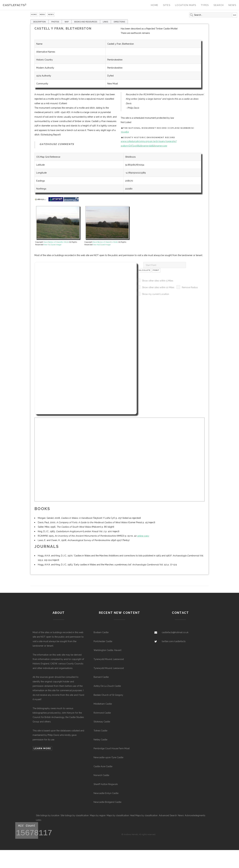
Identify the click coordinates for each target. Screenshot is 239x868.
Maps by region (98, 815)
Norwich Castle (101, 775)
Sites (167, 5)
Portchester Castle (103, 641)
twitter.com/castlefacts (174, 641)
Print (156, 270)
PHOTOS (55, 22)
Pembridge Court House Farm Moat (112, 748)
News (232, 5)
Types (205, 5)
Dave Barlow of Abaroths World (56, 242)
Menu (43, 14)
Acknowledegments (195, 815)
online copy (143, 536)
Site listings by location (48, 815)
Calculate (144, 270)
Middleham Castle (103, 704)
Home (155, 5)
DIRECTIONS (119, 22)
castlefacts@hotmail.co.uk (175, 632)
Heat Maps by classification (144, 815)
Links (39, 820)
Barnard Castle (101, 677)
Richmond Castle (102, 713)
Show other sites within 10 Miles (158, 287)
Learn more (42, 748)
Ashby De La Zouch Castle (107, 686)
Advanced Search (168, 815)
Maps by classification (118, 815)
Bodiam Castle (101, 632)
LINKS (106, 22)
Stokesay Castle (102, 722)
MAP (67, 22)
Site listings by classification (75, 815)
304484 (125, 132)
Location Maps (186, 5)
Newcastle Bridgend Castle (107, 802)
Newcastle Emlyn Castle (106, 793)
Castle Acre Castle (103, 766)
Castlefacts (15, 5)
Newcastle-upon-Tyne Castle (108, 757)
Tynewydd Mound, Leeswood (109, 659)
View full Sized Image (52, 245)
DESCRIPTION (39, 22)
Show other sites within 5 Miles (158, 281)
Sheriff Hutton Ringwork (106, 784)
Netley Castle (100, 740)
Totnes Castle (100, 731)
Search (219, 5)
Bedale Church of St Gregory (108, 695)
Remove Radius (190, 287)
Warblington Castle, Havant (107, 650)
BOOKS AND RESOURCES (86, 22)
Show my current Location (156, 294)
